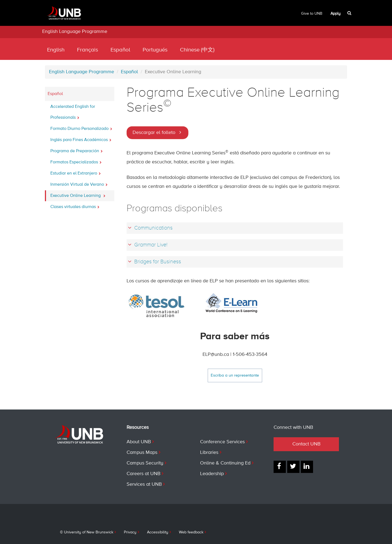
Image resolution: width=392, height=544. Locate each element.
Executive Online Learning (78, 194)
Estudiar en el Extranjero (76, 172)
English (56, 50)
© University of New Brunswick (87, 532)
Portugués (155, 50)
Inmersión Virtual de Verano (79, 183)
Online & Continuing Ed (225, 463)
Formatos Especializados (76, 161)
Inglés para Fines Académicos (81, 138)
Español (120, 50)
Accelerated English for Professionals (73, 112)
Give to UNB (312, 14)
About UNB (139, 442)
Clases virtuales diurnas (75, 205)
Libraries (209, 453)
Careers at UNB (143, 474)
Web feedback (191, 532)
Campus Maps (142, 453)
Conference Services (222, 442)
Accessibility (158, 532)
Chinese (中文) (197, 50)
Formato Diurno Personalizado (81, 127)
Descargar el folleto (154, 133)
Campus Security (145, 463)
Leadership (212, 474)
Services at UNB (144, 484)
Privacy (130, 532)
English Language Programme (75, 32)
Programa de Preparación (76, 149)
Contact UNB (306, 444)
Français (88, 50)
